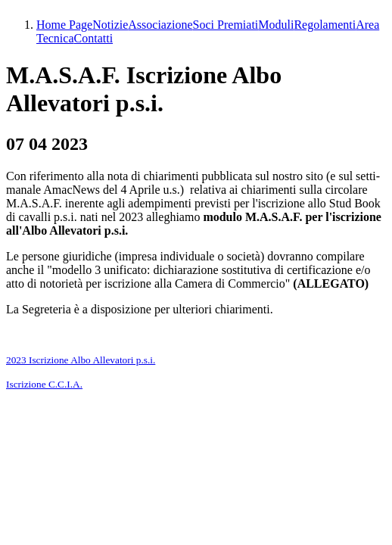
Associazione (160, 25)
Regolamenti (325, 25)
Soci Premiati (226, 25)
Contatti (94, 38)
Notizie (110, 25)
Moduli (276, 25)
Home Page (64, 25)
